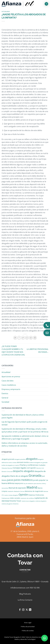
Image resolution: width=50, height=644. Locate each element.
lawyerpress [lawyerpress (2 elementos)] (19, 483)
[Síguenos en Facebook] (20, 610)
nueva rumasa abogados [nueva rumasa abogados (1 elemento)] (11, 495)
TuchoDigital (31, 639)
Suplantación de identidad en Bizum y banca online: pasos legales (23, 416)
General (5, 398)
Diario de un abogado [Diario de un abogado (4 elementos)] (19, 476)
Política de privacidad (28, 627)
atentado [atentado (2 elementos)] (20, 462)
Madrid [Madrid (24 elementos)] (32, 487)
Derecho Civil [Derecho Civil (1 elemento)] (40, 468)
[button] (46, 4)
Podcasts (27, 594)
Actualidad (6, 12)
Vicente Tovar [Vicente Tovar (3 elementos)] (16, 501)
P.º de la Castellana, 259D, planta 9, (25, 531)
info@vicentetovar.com (20, 588)
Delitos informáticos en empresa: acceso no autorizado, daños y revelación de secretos (25, 444)
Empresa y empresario (11, 389)
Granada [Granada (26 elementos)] (35, 475)
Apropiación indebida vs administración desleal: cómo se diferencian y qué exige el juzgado (25, 437)
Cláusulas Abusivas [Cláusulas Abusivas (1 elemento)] (7, 468)
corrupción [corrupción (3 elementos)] (31, 468)
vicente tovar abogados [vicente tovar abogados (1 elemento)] (28, 501)
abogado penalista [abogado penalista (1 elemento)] (20, 459)
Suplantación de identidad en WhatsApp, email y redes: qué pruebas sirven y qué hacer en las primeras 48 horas (25, 430)
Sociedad (5, 402)
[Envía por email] (27, 338)
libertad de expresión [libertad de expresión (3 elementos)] (17, 488)
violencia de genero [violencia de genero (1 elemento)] (41, 501)
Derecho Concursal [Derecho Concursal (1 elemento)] (7, 472)
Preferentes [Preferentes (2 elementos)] (40, 495)
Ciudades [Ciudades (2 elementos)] (42, 465)
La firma (21, 600)
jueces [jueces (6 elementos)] (10, 480)
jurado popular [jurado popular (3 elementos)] (39, 480)
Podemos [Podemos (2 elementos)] (32, 495)
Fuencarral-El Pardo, (25, 534)
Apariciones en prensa (11, 377)
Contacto (29, 600)
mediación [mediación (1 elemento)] (11, 491)
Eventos (5, 393)
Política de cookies (28, 631)
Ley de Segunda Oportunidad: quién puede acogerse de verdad (24, 423)
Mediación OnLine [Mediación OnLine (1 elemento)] (19, 491)
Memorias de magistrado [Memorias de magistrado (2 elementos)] (34, 491)
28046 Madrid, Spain (25, 537)
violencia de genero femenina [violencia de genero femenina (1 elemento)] (10, 504)
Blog (21, 594)
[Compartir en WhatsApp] (15, 338)
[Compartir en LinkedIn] (35, 338)
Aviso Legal (28, 623)
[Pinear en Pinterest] (31, 338)
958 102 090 (35, 588)
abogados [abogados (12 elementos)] (32, 459)
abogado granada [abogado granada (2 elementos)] (8, 459)
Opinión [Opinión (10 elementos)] (23, 495)
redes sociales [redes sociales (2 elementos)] (15, 498)
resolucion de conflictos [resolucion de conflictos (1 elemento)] (27, 498)
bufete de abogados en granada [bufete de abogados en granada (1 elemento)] (38, 462)
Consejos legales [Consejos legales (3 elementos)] (20, 468)
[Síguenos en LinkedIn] (30, 610)
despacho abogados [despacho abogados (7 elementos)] (24, 471)
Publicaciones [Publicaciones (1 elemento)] (6, 498)
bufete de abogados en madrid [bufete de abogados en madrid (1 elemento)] (10, 465)
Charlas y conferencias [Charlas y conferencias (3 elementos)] (29, 465)
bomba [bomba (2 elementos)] (26, 462)
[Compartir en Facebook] (19, 338)
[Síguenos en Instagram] (23, 610)
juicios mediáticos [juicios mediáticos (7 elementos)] (23, 480)
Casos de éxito (8, 381)
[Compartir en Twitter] (23, 338)
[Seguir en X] (27, 610)
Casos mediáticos (9, 385)
